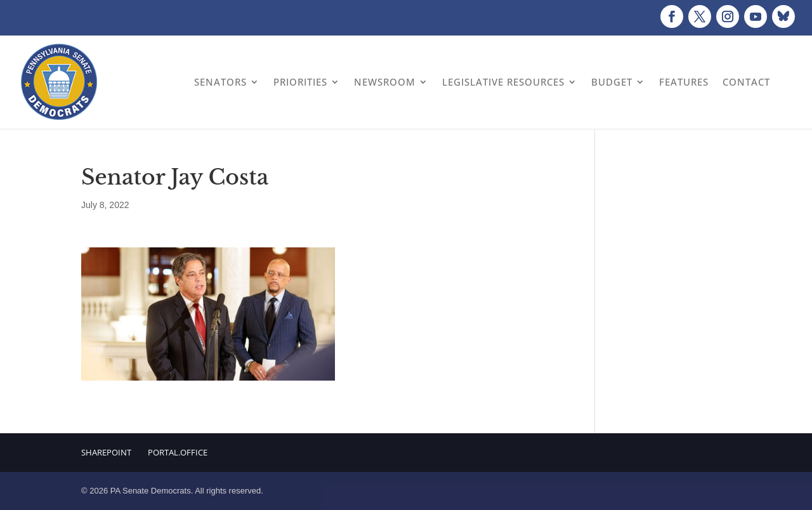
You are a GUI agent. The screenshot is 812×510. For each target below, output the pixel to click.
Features (684, 82)
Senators (220, 82)
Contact (746, 82)
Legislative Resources (503, 82)
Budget (612, 82)
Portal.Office (178, 452)
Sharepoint (106, 452)
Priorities (300, 82)
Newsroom (385, 82)
